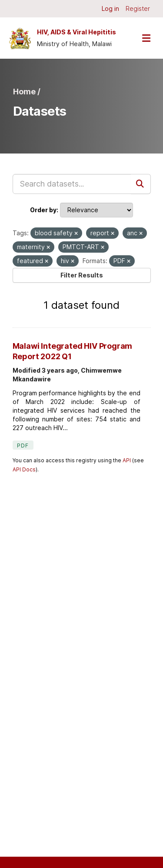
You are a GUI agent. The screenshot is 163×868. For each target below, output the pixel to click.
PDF (23, 446)
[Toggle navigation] (146, 38)
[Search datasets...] (72, 184)
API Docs (24, 469)
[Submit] (141, 184)
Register (138, 8)
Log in (110, 8)
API (127, 460)
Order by (43, 210)
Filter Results (82, 275)
